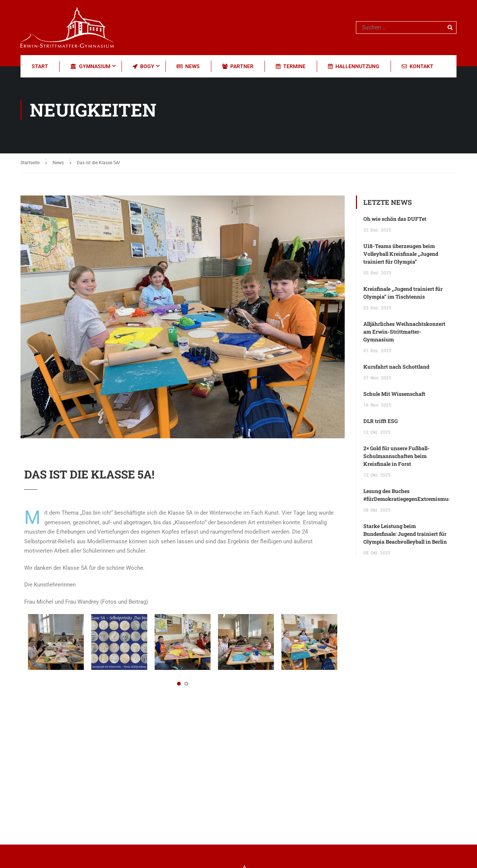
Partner (238, 66)
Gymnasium (90, 66)
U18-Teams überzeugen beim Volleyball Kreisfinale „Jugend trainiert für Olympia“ (401, 254)
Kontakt (418, 66)
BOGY (143, 66)
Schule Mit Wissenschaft (394, 394)
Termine (291, 66)
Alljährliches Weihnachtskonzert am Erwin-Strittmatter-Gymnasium (404, 332)
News (188, 66)
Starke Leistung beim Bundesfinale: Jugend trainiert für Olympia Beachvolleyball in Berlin (405, 534)
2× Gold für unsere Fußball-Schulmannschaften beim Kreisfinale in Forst (397, 456)
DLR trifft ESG (380, 421)
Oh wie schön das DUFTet (395, 219)
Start (40, 66)
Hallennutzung (354, 66)
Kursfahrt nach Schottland (396, 367)
